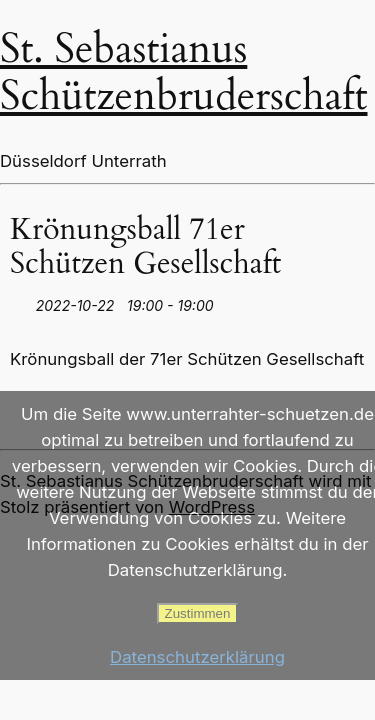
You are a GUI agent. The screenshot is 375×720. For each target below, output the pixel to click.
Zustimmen (198, 613)
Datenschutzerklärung (197, 657)
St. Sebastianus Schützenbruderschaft (184, 73)
